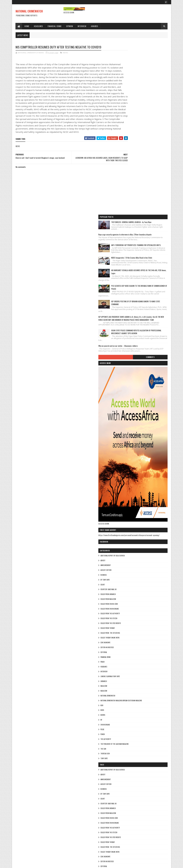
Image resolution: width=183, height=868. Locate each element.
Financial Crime (55, 26)
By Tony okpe (129, 449)
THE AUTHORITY (129, 608)
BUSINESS (127, 444)
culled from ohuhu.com (133, 473)
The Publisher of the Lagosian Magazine (138, 613)
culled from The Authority (134, 483)
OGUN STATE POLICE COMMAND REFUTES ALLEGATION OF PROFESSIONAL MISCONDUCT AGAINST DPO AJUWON (150, 194)
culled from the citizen (132, 487)
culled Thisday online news (134, 507)
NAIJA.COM (127, 555)
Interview (82, 26)
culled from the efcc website (134, 492)
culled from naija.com (132, 468)
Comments (156, 223)
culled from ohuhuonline (133, 478)
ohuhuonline (129, 594)
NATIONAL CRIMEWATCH (29, 11)
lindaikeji (127, 550)
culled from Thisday (131, 497)
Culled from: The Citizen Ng (134, 502)
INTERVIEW (128, 540)
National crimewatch (131, 565)
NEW (125, 574)
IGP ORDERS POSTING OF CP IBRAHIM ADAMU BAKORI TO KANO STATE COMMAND (151, 157)
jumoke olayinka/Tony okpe (134, 545)
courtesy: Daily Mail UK (132, 458)
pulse (126, 598)
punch (126, 603)
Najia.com (127, 560)
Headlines (39, 26)
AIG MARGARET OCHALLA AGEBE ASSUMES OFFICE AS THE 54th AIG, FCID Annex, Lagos (150, 122)
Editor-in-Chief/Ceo (131, 516)
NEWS (65, 53)
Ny (125, 589)
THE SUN (127, 618)
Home (27, 26)
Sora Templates (29, 864)
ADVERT (127, 429)
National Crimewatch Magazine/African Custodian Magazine (145, 569)
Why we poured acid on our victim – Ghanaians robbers (142, 210)
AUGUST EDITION (130, 439)
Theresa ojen (129, 623)
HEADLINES (127, 536)
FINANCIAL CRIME (129, 526)
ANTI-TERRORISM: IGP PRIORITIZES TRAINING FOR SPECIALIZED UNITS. (151, 87)
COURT (126, 454)
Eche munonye (129, 512)
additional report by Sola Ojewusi (136, 425)
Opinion (70, 26)
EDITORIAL (127, 521)
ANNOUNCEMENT (129, 434)
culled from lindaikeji (132, 463)
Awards (95, 26)
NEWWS (126, 584)
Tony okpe (128, 627)
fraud (126, 531)
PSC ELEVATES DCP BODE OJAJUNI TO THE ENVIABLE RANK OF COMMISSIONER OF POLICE (151, 139)
